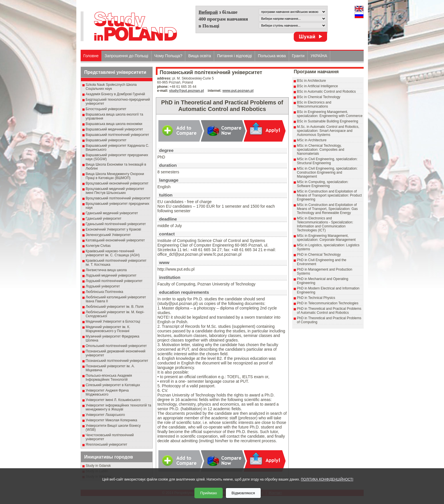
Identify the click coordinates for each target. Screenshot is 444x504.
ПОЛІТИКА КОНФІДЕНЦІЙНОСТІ (327, 479)
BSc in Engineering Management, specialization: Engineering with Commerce (330, 114)
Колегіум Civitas (98, 246)
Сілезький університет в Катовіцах (113, 385)
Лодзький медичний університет (111, 275)
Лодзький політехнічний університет (114, 281)
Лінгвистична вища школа (106, 270)
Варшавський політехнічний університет (118, 135)
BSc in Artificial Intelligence (317, 86)
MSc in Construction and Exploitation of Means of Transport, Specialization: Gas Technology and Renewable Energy (327, 209)
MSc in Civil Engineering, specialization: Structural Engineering (327, 161)
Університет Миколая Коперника (112, 420)
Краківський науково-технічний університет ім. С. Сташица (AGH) (113, 253)
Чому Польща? (168, 56)
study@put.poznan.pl (187, 91)
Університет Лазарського (105, 415)
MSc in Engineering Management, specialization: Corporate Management (326, 238)
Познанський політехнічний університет (117, 361)
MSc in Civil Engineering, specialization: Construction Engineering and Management (327, 172)
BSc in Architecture (311, 81)
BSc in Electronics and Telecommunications (314, 104)
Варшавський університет (106, 140)
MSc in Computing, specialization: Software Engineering (323, 184)
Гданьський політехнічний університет (116, 224)
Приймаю (208, 493)
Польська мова (272, 56)
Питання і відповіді (234, 56)
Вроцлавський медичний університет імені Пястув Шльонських (115, 191)
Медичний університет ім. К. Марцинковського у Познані (108, 329)
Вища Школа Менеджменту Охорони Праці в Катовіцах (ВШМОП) (115, 176)
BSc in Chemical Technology (319, 97)
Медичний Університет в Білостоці (113, 322)
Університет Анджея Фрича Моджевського (107, 392)
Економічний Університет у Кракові (114, 229)
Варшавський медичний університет (115, 129)
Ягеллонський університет (106, 445)
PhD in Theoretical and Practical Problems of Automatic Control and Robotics (329, 311)
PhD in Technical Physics (316, 298)
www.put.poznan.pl (238, 91)
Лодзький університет (103, 286)
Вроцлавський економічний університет (117, 183)
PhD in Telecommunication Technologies (328, 303)
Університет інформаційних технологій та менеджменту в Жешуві (119, 407)
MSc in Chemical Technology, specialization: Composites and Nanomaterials (321, 150)
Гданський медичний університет (112, 213)
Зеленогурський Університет (108, 235)
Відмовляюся (243, 493)
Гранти (298, 56)
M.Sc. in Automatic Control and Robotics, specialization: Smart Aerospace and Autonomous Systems (328, 131)
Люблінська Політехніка (104, 292)
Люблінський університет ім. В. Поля (115, 307)
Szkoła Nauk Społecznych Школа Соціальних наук (111, 87)
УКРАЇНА (319, 56)
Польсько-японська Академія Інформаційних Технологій (109, 378)
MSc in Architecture (312, 140)
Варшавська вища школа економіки (114, 124)
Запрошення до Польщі (127, 56)
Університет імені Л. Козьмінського (113, 400)
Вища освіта (200, 56)
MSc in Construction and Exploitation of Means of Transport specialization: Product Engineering (329, 195)
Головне (91, 56)
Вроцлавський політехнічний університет (118, 198)
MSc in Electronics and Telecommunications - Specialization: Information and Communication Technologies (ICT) (325, 224)
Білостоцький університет (106, 109)
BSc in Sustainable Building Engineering (328, 121)
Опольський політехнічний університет (116, 346)
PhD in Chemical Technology (319, 255)
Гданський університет (104, 219)
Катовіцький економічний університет (115, 240)
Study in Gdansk (98, 466)
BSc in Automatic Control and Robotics (326, 92)
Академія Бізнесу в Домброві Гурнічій (116, 94)
